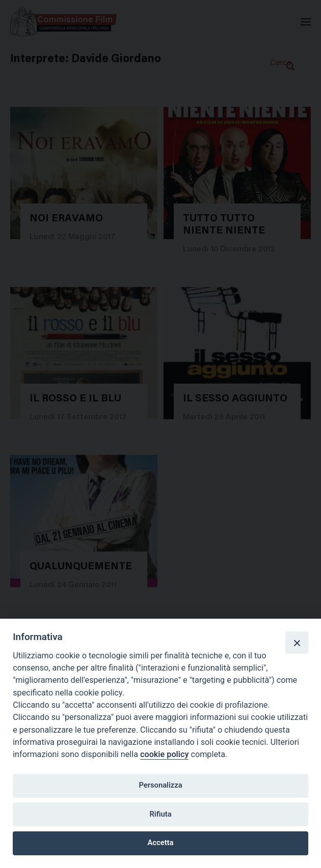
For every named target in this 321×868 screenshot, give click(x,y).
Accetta (161, 843)
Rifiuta (160, 814)
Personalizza (160, 785)
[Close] (297, 643)
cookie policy (164, 754)
